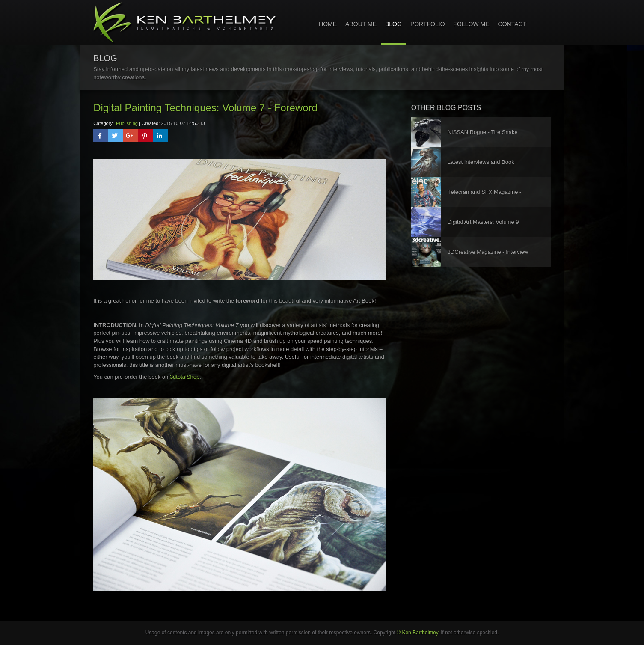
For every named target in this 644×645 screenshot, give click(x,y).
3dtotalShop (185, 377)
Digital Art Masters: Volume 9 (483, 222)
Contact (512, 24)
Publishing (127, 123)
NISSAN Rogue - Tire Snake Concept (483, 138)
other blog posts (446, 108)
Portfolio (428, 24)
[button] (101, 136)
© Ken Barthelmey (417, 633)
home (328, 24)
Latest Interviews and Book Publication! (481, 168)
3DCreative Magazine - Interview (488, 252)
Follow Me (472, 24)
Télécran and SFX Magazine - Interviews (485, 198)
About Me (361, 24)
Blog (393, 24)
